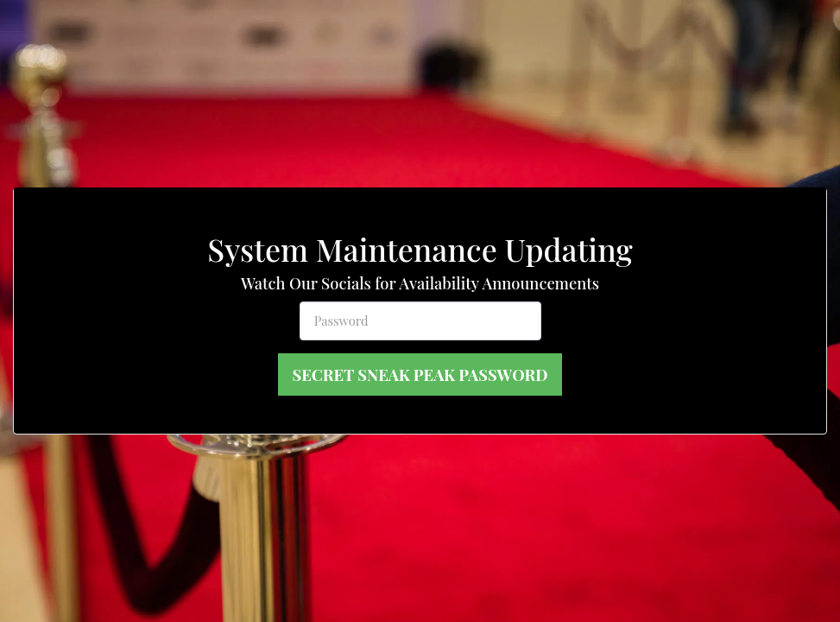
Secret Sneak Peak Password (420, 374)
